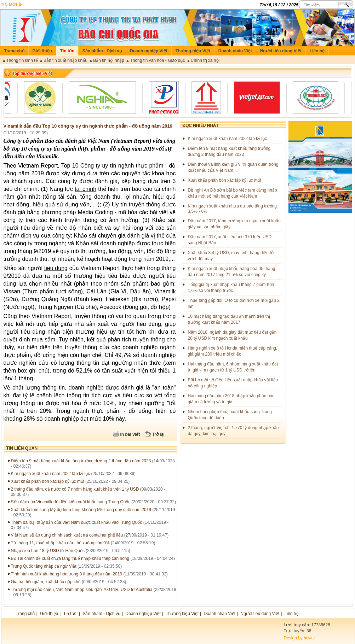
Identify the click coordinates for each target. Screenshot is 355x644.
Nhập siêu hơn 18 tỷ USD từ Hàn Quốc (48, 551)
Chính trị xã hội (205, 60)
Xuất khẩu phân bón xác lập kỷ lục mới (48, 481)
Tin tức (67, 51)
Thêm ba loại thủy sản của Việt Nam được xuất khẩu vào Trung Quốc (77, 522)
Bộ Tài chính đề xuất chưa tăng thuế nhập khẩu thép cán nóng (70, 558)
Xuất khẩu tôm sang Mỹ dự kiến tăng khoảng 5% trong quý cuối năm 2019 (81, 510)
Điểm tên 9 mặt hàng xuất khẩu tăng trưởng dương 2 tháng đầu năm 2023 (81, 461)
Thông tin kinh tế (22, 60)
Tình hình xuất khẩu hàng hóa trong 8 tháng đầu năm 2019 (67, 574)
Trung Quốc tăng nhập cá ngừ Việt (44, 566)
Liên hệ (317, 51)
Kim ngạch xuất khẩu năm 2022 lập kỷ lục (51, 474)
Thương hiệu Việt (193, 51)
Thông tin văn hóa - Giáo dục (157, 60)
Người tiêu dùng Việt (281, 51)
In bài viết (130, 434)
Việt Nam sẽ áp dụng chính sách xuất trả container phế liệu (67, 535)
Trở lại (158, 434)
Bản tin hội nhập (109, 60)
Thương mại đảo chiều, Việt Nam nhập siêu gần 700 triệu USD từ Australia (82, 590)
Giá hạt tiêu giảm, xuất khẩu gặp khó (46, 582)
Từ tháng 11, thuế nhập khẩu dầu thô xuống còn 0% (60, 543)
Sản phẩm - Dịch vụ (102, 51)
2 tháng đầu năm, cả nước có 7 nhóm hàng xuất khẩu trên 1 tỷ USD (75, 489)
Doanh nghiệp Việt (149, 51)
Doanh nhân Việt (235, 51)
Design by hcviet (299, 638)
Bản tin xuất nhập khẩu (65, 60)
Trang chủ (14, 51)
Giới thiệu (42, 51)
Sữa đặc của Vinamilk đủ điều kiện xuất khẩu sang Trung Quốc (71, 502)
